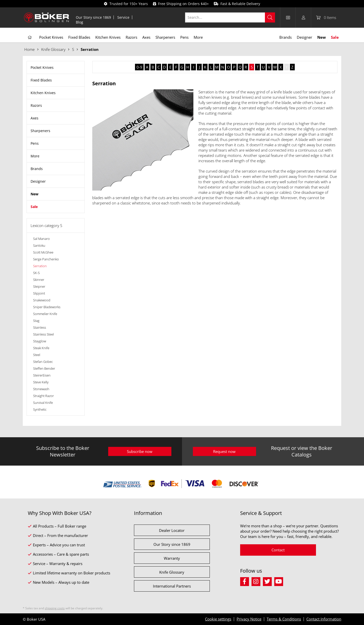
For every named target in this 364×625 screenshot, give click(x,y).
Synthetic (40, 409)
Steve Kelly (41, 382)
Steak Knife (41, 348)
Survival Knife (43, 403)
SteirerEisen (42, 375)
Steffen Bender (44, 368)
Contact (278, 550)
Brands (37, 169)
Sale (34, 207)
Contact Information (324, 619)
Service (123, 17)
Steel (37, 355)
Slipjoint (39, 293)
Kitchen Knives (43, 93)
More (35, 156)
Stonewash (41, 389)
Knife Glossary (172, 572)
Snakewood (42, 300)
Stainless (40, 327)
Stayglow (40, 341)
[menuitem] (94, 17)
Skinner (39, 280)
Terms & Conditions (284, 619)
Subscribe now (140, 451)
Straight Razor (43, 396)
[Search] (270, 17)
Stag (36, 321)
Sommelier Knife (45, 314)
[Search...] (230, 17)
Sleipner (39, 286)
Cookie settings (218, 619)
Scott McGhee (43, 252)
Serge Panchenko (46, 259)
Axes (35, 118)
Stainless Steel (43, 334)
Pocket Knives (42, 67)
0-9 (139, 67)
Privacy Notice (249, 619)
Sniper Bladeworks (47, 307)
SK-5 (36, 273)
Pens (35, 143)
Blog (79, 22)
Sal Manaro (41, 239)
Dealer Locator (172, 530)
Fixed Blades (41, 80)
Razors (36, 105)
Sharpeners (40, 131)
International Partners (172, 586)
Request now (224, 451)
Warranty (172, 558)
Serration (40, 266)
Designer (38, 181)
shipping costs (55, 608)
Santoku (39, 245)
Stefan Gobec (43, 362)
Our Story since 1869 (93, 17)
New (35, 194)
